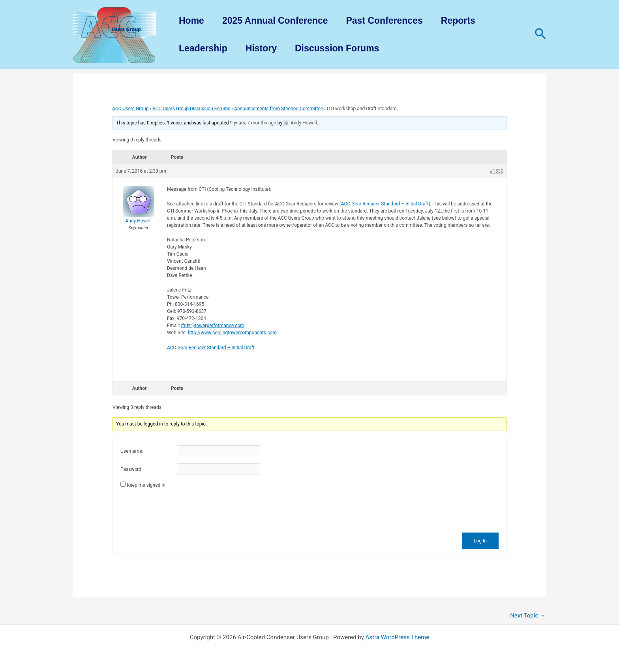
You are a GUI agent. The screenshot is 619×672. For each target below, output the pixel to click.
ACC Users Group (130, 109)
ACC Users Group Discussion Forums (191, 109)
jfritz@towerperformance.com (213, 326)
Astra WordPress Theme (398, 637)
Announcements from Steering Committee (279, 109)
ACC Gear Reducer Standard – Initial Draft (385, 204)
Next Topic (528, 616)
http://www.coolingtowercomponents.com (232, 333)
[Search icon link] (540, 34)
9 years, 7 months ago (253, 123)
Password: (131, 469)
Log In (480, 541)
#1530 (497, 171)
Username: (132, 451)
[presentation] (180, 509)
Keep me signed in (146, 485)
